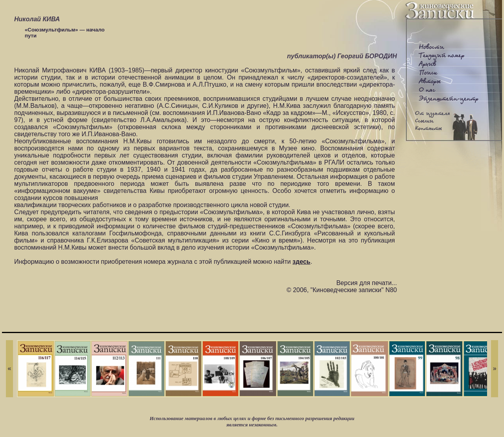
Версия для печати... (367, 283)
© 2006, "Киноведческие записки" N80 (342, 290)
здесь (302, 262)
